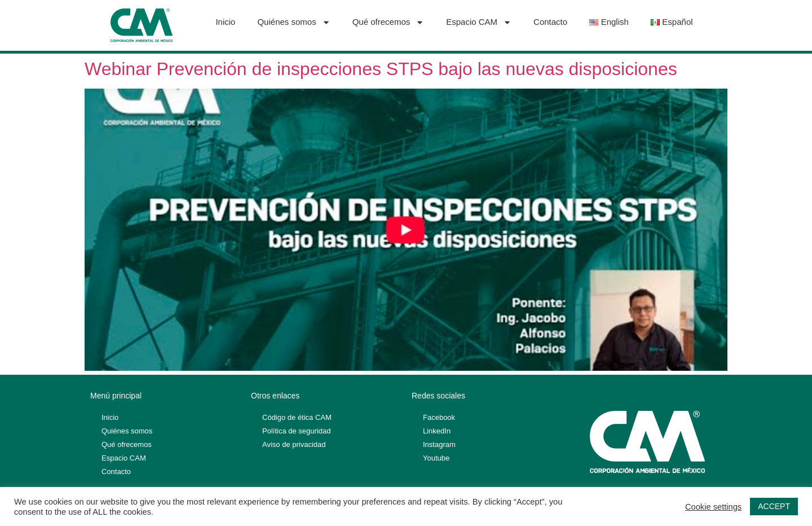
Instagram (439, 444)
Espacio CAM (479, 22)
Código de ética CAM (297, 417)
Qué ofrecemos (389, 22)
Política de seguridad (296, 431)
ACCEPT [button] (774, 506)
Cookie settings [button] (713, 507)
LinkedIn (437, 431)
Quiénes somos (294, 22)
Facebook (439, 417)
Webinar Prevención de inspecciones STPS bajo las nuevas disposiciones (381, 69)
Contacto (550, 22)
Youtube (436, 458)
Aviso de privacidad (294, 444)
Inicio (225, 22)
